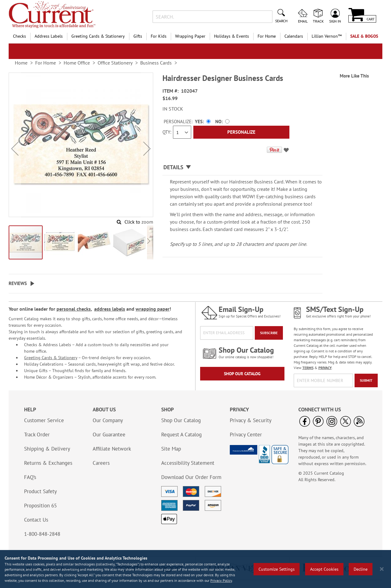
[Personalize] (241, 132)
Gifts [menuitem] (138, 36)
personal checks (74, 309)
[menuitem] (327, 36)
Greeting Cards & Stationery (51, 358)
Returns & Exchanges (48, 463)
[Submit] (366, 380)
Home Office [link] (77, 63)
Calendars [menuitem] (294, 36)
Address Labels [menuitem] (49, 36)
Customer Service (44, 420)
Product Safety (40, 491)
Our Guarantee (109, 435)
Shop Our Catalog (242, 374)
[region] (195, 569)
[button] (15, 149)
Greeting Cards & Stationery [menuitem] (98, 36)
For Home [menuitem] (267, 36)
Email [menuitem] (303, 21)
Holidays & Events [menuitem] (231, 36)
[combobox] (212, 17)
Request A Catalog (181, 435)
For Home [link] (46, 63)
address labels (110, 309)
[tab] (242, 168)
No (218, 122)
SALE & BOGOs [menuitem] (364, 36)
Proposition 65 (40, 506)
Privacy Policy (221, 580)
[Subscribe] (269, 333)
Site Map (171, 449)
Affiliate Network (112, 449)
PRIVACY (325, 368)
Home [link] (21, 63)
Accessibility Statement (188, 463)
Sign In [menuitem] (335, 21)
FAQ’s (30, 477)
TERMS (308, 368)
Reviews (18, 283)
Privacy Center (246, 435)
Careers (101, 463)
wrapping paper (153, 309)
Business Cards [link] (156, 63)
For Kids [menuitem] (159, 36)
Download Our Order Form (191, 477)
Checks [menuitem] (19, 36)
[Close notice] (382, 569)
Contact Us (36, 520)
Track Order (37, 435)
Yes (199, 122)
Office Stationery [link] (115, 63)
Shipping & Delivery (47, 449)
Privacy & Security (251, 420)
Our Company (108, 420)
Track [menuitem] (318, 21)
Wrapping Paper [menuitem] (190, 36)
